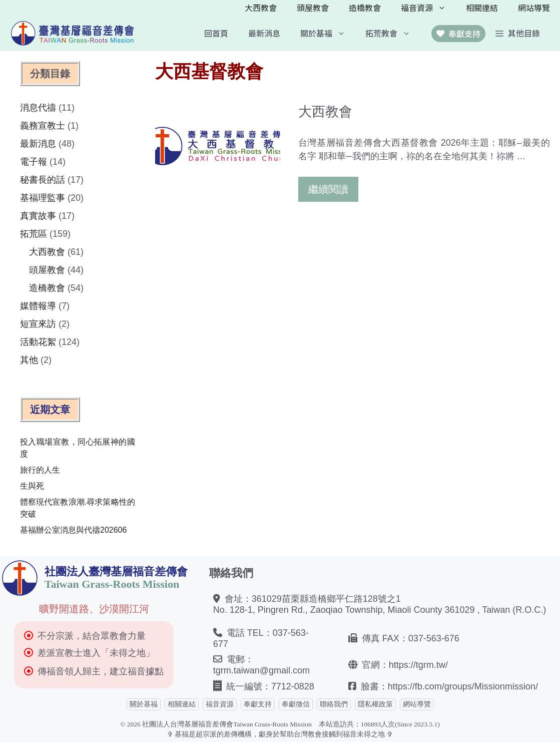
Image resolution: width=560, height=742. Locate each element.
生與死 (32, 486)
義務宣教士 (43, 126)
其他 (29, 360)
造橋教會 (365, 8)
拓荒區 (34, 234)
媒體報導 (38, 306)
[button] (518, 33)
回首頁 (216, 33)
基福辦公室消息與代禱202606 (73, 530)
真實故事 (38, 216)
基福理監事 (43, 198)
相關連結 (482, 8)
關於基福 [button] (328, 33)
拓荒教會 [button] (393, 33)
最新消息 (264, 33)
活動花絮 (38, 342)
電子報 (34, 162)
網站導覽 (534, 8)
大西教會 (261, 8)
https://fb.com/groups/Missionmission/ (463, 686)
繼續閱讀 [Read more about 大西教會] (328, 189)
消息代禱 (38, 108)
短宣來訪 (38, 324)
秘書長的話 (43, 180)
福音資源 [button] (428, 8)
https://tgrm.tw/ (418, 665)
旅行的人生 (40, 470)
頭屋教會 (313, 8)
